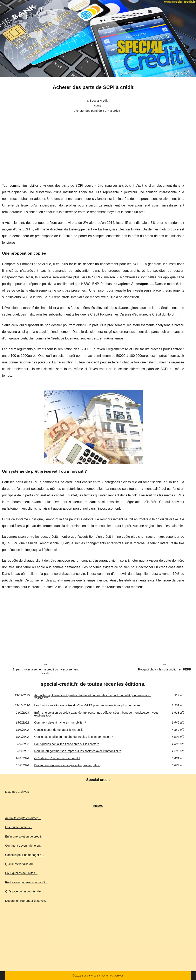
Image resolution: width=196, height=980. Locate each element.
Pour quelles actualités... (21, 873)
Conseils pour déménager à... (25, 855)
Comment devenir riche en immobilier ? (60, 723)
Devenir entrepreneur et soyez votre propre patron (67, 765)
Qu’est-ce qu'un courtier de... (24, 891)
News (97, 106)
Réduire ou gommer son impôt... (26, 882)
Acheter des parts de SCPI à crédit (97, 111)
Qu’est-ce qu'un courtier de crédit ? (57, 758)
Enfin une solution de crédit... (24, 836)
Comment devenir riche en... (24, 846)
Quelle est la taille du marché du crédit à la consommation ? (74, 737)
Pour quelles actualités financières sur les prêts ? (66, 744)
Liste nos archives (17, 792)
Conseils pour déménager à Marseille (59, 730)
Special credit (99, 101)
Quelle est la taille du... (20, 864)
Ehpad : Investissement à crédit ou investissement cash (46, 671)
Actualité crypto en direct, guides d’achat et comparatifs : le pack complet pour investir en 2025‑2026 (93, 697)
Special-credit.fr (91, 976)
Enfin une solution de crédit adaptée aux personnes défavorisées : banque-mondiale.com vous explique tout (96, 714)
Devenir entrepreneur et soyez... (26, 901)
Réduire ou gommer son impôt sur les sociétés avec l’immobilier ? (77, 751)
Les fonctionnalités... (19, 827)
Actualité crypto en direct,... (23, 818)
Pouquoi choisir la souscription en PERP (165, 669)
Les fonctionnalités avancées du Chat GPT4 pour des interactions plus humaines (87, 705)
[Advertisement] (93, 145)
